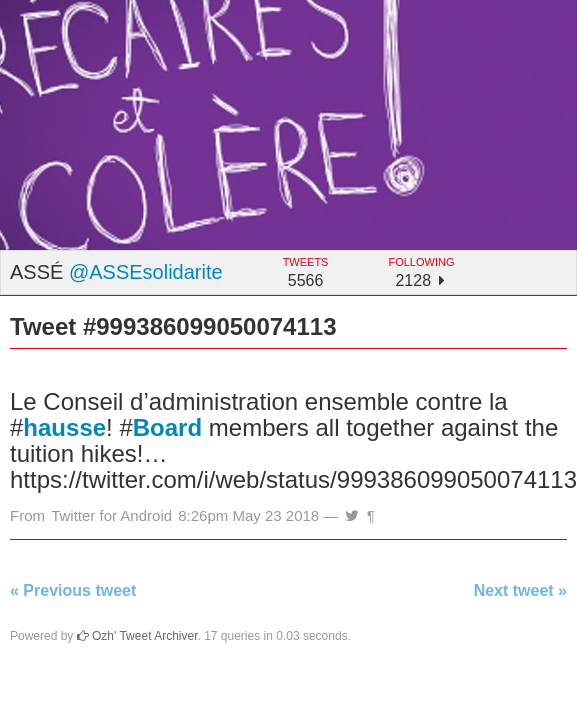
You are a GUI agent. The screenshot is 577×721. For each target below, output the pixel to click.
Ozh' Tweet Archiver (137, 636)
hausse (64, 427)
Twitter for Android (111, 515)
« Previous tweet (73, 590)
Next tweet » (520, 590)
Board (167, 427)
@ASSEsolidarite (146, 272)
